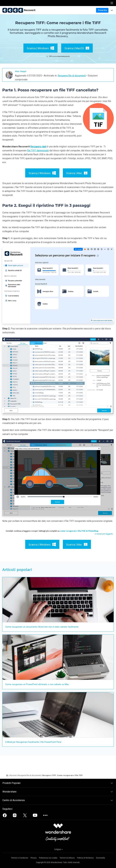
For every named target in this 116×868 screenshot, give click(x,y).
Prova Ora (102, 10)
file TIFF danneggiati (38, 151)
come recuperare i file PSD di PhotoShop (79, 531)
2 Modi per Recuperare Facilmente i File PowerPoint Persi (33, 742)
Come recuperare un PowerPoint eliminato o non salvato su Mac (37, 684)
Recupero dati (38, 147)
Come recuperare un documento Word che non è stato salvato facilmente (42, 627)
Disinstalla (101, 858)
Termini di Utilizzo (67, 858)
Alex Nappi (21, 71)
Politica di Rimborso (85, 858)
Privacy (34, 858)
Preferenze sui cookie (48, 858)
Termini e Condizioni (20, 858)
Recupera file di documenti (72, 76)
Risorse (13, 775)
